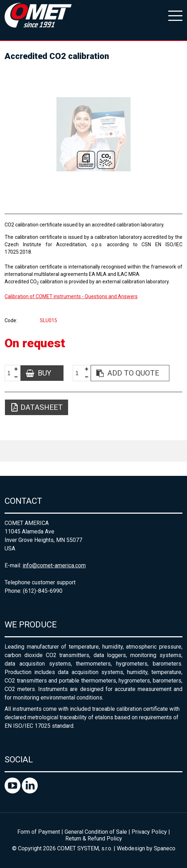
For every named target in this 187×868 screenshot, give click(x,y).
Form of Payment (39, 832)
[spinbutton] (12, 373)
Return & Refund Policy (94, 839)
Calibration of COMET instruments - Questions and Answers (71, 296)
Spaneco (165, 848)
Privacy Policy (149, 832)
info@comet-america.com (54, 565)
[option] (93, 134)
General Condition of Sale (96, 832)
